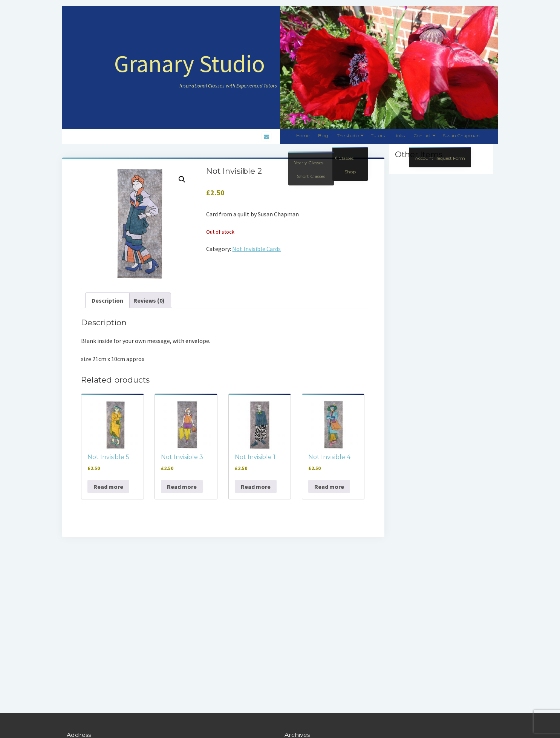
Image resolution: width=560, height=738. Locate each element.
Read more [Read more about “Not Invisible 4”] (329, 487)
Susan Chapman (461, 136)
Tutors (378, 136)
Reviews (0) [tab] (149, 300)
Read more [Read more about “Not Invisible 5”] (108, 487)
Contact (422, 136)
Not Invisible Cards (256, 249)
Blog (323, 136)
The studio (348, 136)
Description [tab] (107, 300)
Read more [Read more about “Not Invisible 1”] (256, 487)
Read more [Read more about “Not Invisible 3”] (182, 487)
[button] (182, 179)
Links (399, 136)
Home (303, 136)
